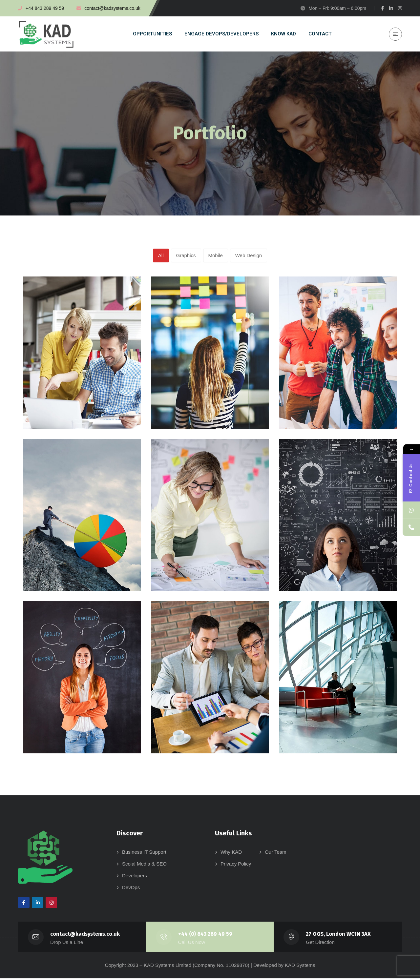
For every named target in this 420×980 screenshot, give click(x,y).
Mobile (216, 256)
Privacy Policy (236, 865)
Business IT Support (144, 854)
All (161, 256)
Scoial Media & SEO (144, 865)
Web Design (249, 256)
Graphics (186, 256)
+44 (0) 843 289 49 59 (206, 936)
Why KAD (231, 854)
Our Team (276, 854)
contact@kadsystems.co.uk (85, 936)
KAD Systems (300, 967)
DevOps (131, 889)
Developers (135, 877)
